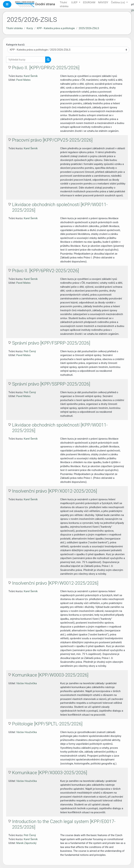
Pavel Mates (23, 80)
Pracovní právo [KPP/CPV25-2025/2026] (52, 140)
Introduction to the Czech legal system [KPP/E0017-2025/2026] (64, 824)
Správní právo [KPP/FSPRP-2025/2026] (51, 343)
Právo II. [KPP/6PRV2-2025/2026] (45, 271)
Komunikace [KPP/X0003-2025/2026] (50, 773)
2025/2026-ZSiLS (89, 28)
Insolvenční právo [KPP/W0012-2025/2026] (55, 583)
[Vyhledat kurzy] (26, 60)
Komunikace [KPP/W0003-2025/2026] (50, 675)
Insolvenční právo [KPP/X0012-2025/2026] (55, 491)
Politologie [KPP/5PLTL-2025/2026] (47, 724)
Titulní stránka (14, 28)
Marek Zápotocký (26, 843)
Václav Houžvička (26, 683)
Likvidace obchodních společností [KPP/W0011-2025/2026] (60, 207)
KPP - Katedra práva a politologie (56, 28)
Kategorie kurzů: (16, 45)
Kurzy (30, 28)
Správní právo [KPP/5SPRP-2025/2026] (51, 384)
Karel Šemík (31, 76)
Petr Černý (30, 351)
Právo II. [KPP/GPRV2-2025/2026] (46, 68)
